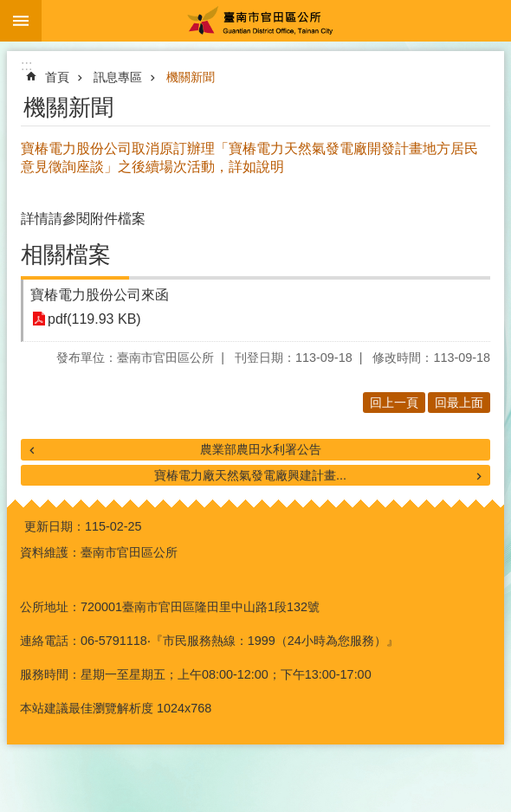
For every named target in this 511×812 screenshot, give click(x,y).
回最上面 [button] (459, 403)
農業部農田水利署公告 (261, 449)
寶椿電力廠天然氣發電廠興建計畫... (250, 475)
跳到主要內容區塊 (9, 9)
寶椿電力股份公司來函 (100, 295)
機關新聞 (191, 77)
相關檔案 (66, 255)
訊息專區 (118, 77)
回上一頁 (394, 403)
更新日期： (55, 526)
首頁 (57, 77)
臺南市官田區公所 (276, 21)
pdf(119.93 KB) (94, 319)
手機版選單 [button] (21, 21)
